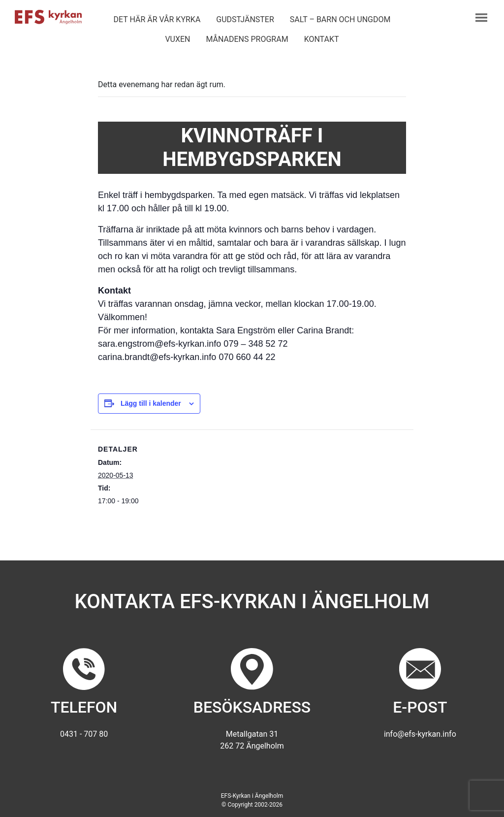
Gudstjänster (245, 19)
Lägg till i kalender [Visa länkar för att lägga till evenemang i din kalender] (151, 403)
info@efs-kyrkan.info (420, 734)
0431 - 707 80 (84, 734)
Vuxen (177, 39)
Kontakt (322, 39)
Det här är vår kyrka (157, 19)
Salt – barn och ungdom (340, 19)
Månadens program (247, 39)
